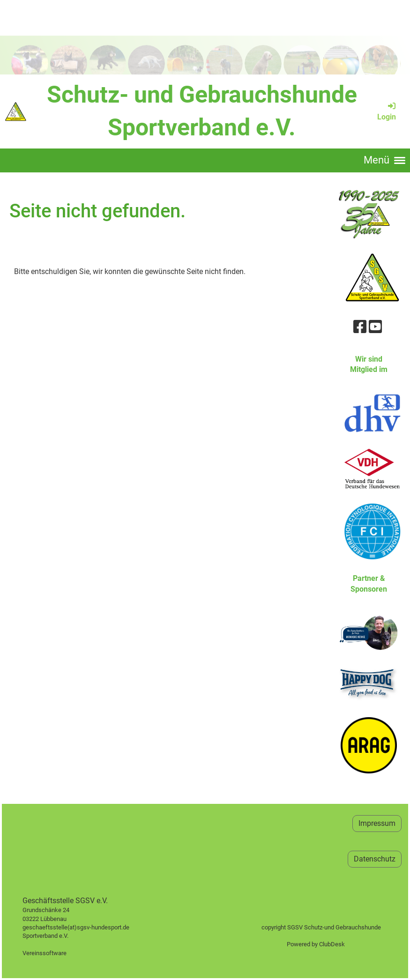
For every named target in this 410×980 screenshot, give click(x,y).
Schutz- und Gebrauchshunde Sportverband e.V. (202, 111)
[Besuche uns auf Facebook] (360, 327)
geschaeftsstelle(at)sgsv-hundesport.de (86, 927)
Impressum (377, 823)
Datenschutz (375, 859)
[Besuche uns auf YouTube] (375, 327)
